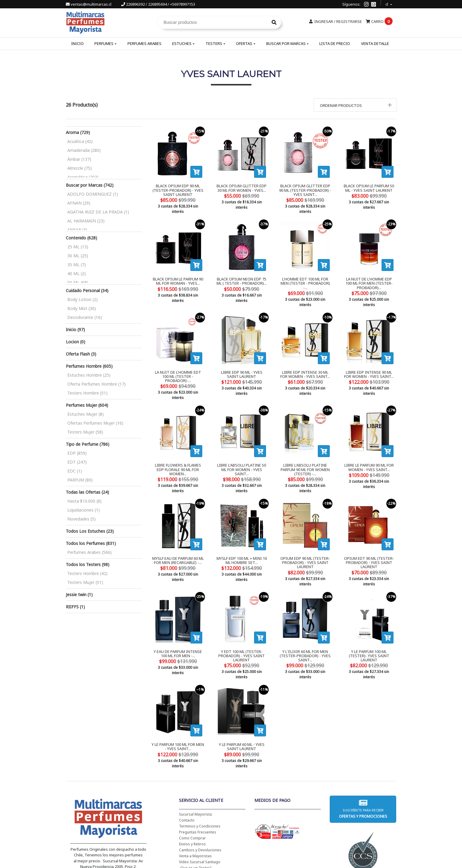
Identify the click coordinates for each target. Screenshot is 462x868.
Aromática (83, 177)
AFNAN (79, 203)
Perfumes (104, 43)
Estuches (182, 43)
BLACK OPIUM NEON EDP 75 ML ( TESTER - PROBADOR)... (242, 276)
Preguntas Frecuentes (198, 790)
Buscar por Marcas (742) (90, 185)
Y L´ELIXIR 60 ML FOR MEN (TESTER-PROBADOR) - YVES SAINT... (305, 625)
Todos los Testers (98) (88, 564)
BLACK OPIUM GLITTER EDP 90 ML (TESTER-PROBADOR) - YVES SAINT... (305, 190)
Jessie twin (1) (79, 594)
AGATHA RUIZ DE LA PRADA (98, 212)
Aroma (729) (78, 132)
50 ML (78, 282)
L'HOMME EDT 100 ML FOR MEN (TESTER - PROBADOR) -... (305, 276)
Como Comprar (192, 796)
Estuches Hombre (89, 375)
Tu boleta (187, 832)
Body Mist (82, 308)
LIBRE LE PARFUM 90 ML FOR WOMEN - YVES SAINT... (369, 447)
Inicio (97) (75, 329)
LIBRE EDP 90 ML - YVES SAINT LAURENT (242, 364)
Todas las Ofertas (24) (87, 492)
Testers (214, 43)
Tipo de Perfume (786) (88, 444)
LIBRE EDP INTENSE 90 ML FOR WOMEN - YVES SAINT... (369, 364)
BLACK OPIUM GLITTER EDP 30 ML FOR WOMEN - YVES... (242, 188)
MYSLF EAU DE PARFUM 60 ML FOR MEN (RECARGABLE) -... (178, 535)
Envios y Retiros (192, 802)
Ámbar (79, 159)
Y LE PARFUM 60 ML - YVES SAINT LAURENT (242, 710)
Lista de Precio (335, 43)
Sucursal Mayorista (195, 772)
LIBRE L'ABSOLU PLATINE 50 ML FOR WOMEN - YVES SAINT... (242, 449)
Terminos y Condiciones (200, 784)
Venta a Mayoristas (195, 814)
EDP (77, 453)
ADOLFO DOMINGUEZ (93, 194)
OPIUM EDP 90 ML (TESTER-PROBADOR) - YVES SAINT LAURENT (305, 537)
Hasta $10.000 (84, 501)
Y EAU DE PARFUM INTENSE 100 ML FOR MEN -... (178, 622)
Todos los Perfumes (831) (91, 543)
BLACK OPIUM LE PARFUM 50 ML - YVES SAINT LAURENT (369, 188)
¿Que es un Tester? (195, 826)
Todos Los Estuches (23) (90, 531)
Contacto (187, 778)
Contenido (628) (81, 238)
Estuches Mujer (85, 414)
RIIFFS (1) (75, 607)
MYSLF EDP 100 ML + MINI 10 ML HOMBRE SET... (242, 535)
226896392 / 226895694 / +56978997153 (158, 4)
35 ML (77, 265)
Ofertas (244, 43)
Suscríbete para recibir (363, 767)
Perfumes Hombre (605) (89, 366)
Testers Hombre (87, 393)
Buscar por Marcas (286, 43)
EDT (77, 462)
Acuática (80, 141)
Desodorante (85, 317)
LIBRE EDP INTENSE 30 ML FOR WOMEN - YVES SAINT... (305, 364)
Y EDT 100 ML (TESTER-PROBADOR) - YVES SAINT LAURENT (242, 625)
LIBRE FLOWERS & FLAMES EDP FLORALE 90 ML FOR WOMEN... (178, 447)
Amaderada (84, 150)
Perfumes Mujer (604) (87, 405)
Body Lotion (83, 299)
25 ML (78, 247)
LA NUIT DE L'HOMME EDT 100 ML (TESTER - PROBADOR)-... (178, 364)
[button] (355, 105)
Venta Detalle (375, 43)
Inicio (77, 43)
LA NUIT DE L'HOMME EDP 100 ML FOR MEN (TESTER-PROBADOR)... (369, 278)
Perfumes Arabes (144, 43)
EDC (75, 471)
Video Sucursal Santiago (200, 820)
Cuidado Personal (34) (87, 290)
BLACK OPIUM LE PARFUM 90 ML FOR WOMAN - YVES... (178, 276)
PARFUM (80, 480)
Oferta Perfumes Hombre (97, 384)
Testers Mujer (85, 432)
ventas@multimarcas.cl (89, 4)
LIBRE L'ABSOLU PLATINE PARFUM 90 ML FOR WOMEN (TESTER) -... (305, 449)
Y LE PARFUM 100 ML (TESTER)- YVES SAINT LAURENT (369, 622)
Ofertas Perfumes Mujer (95, 423)
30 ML (78, 256)
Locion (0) (76, 342)
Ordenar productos (341, 105)
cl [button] (387, 3)
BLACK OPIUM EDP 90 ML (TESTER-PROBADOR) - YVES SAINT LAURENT (178, 190)
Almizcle (80, 168)
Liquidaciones (84, 510)
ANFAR (77, 230)
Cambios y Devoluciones (200, 808)
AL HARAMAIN (86, 221)
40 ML (77, 274)
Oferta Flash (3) (81, 354)
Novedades (81, 519)
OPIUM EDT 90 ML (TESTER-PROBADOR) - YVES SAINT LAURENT (369, 537)
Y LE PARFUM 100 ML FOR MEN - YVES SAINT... (178, 710)
